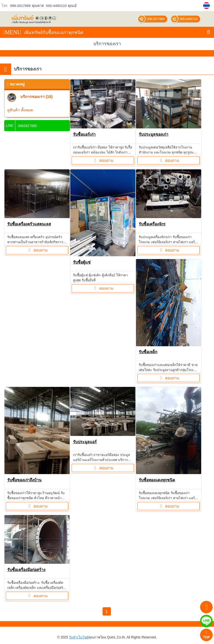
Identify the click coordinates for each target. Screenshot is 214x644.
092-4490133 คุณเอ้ (61, 6)
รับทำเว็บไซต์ (79, 637)
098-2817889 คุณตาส (27, 6)
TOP (206, 635)
